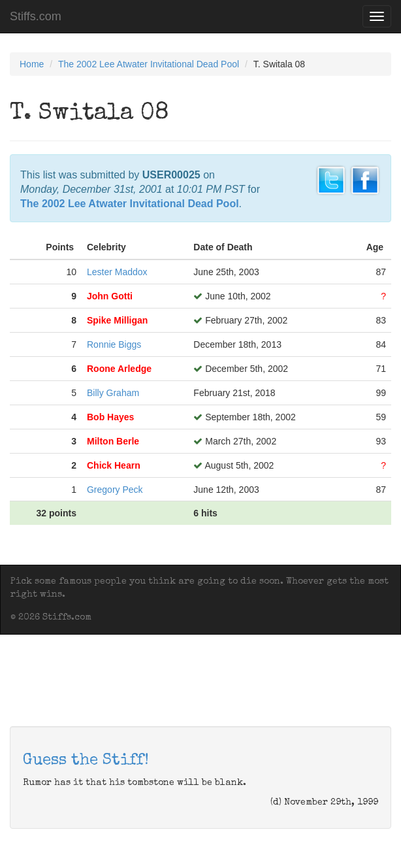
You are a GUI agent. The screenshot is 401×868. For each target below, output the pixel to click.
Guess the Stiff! (86, 761)
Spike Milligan (117, 320)
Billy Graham (113, 393)
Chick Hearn (114, 465)
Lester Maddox (117, 272)
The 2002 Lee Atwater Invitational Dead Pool (149, 64)
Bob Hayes (110, 417)
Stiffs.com (36, 16)
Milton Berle (113, 441)
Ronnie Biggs (114, 344)
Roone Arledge (119, 369)
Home (32, 64)
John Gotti (110, 296)
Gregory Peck (115, 490)
